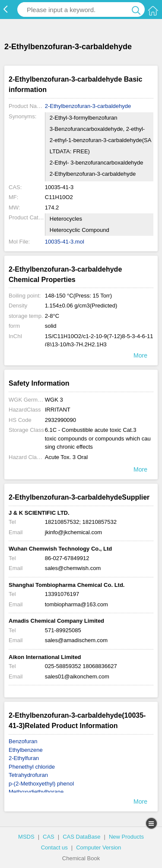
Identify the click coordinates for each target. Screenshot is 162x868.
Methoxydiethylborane (36, 792)
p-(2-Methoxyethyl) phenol (41, 784)
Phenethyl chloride (32, 767)
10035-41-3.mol (65, 242)
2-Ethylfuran (24, 758)
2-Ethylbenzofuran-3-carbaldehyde (88, 106)
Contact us (54, 847)
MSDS (26, 837)
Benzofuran (23, 741)
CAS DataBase (81, 837)
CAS (49, 837)
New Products (126, 837)
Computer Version (98, 847)
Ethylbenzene (26, 750)
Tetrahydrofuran (28, 775)
